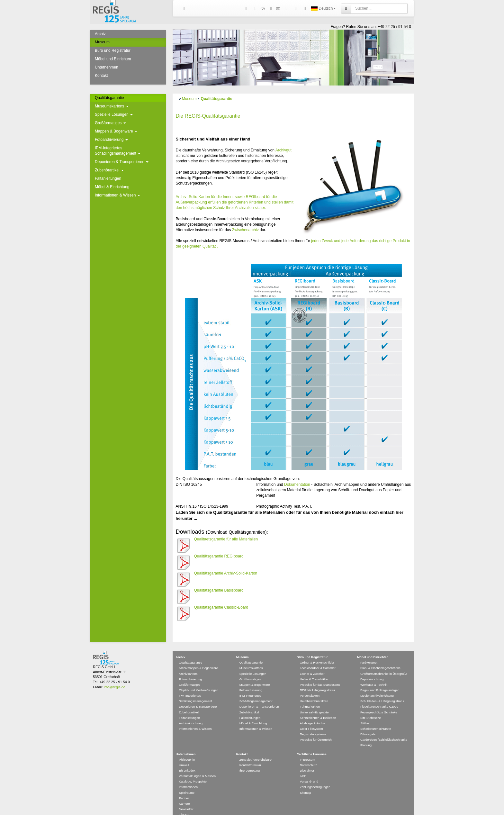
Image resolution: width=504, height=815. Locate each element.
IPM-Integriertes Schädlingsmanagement (118, 151)
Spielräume (187, 783)
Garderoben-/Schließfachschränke (384, 730)
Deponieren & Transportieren (122, 162)
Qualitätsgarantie (109, 98)
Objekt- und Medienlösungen (199, 681)
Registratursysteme (313, 725)
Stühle (365, 714)
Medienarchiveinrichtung (377, 686)
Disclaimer (307, 761)
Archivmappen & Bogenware (199, 659)
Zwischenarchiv (245, 230)
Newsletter (186, 800)
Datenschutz (308, 756)
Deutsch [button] (324, 8)
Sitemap (306, 783)
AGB (303, 767)
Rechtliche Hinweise (312, 745)
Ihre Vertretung (250, 761)
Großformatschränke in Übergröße (384, 664)
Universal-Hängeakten (315, 703)
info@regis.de (114, 678)
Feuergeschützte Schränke (379, 703)
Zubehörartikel (109, 170)
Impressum (307, 750)
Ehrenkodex (187, 761)
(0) (274, 9)
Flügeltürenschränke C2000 (379, 697)
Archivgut (283, 150)
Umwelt (184, 756)
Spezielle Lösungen (114, 114)
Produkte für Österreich (316, 730)
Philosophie (187, 750)
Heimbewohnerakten (314, 692)
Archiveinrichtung (191, 714)
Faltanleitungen (108, 178)
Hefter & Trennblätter (314, 670)
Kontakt (101, 76)
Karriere (184, 794)
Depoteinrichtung (372, 670)
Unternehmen (107, 67)
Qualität (209, 246)
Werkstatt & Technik (374, 675)
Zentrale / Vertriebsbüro (256, 750)
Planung (366, 736)
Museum (102, 42)
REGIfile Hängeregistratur (318, 681)
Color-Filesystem (311, 719)
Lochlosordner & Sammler (318, 659)
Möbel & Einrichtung (112, 187)
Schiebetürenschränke (376, 719)
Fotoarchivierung (111, 140)
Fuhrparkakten (310, 697)
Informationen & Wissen (117, 195)
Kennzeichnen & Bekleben (318, 708)
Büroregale (368, 725)
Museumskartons (112, 106)
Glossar (184, 805)
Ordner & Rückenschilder (317, 653)
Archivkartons (188, 664)
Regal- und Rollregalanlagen (380, 681)
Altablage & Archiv (312, 714)
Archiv (100, 34)
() (259, 9)
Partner (184, 789)
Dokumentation (297, 484)
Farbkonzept (369, 653)
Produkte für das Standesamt (320, 675)
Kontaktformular (250, 756)
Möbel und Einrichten (113, 59)
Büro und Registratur (113, 50)
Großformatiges (110, 123)
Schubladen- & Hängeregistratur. (383, 692)
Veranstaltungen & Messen (198, 767)
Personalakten (310, 686)
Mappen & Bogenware (116, 131)
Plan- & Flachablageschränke (380, 659)
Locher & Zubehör (312, 664)
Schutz (219, 208)
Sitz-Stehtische (371, 708)
